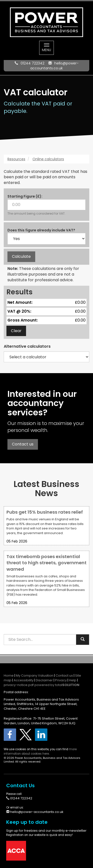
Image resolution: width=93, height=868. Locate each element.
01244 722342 (32, 63)
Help (73, 680)
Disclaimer (44, 680)
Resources (16, 159)
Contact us (23, 444)
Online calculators (48, 159)
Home (9, 676)
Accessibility (24, 680)
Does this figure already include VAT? (41, 230)
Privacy (61, 680)
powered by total (57, 685)
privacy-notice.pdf (19, 685)
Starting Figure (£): (25, 196)
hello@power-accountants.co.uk (54, 66)
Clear (16, 331)
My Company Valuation (35, 676)
